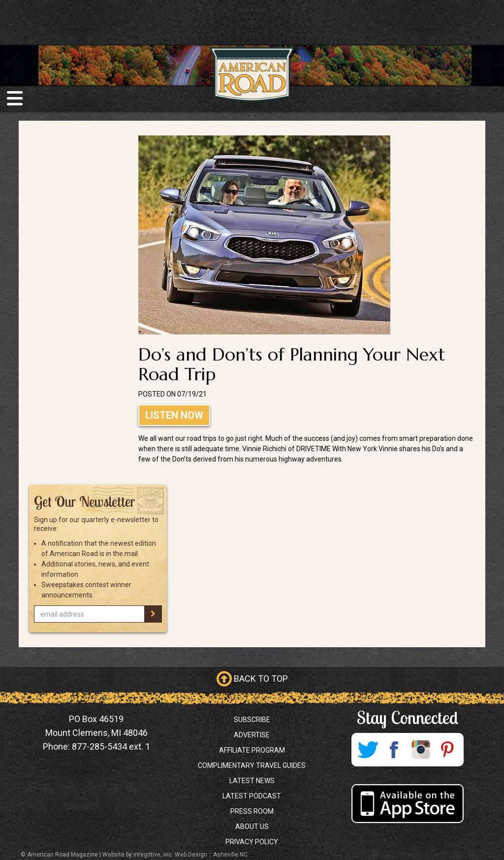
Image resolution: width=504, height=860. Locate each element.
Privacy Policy (252, 842)
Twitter (368, 750)
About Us (252, 827)
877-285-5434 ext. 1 (111, 746)
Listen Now (174, 415)
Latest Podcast (252, 796)
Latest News (252, 781)
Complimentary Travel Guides (252, 765)
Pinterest (447, 750)
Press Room (252, 811)
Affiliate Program (252, 750)
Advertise (252, 735)
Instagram (421, 750)
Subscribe (252, 720)
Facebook (394, 750)
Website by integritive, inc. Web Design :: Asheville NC (175, 855)
